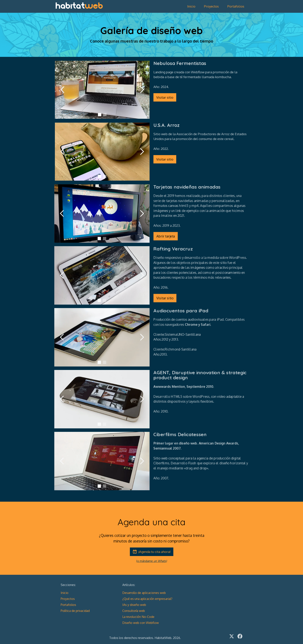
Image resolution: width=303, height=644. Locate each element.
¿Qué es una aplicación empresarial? (147, 599)
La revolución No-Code (138, 617)
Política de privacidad (75, 611)
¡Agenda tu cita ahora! (154, 552)
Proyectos (211, 6)
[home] (79, 5)
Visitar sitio (165, 97)
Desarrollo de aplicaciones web (144, 593)
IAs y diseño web (134, 605)
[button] (63, 90)
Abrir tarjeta (166, 237)
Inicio (191, 6)
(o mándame (151, 561)
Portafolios (236, 6)
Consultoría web (134, 611)
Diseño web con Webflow (141, 623)
